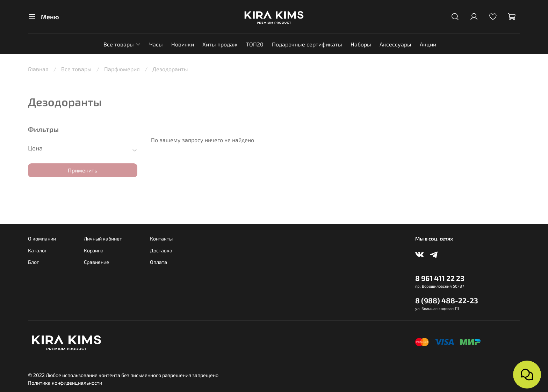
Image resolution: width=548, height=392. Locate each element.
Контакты (161, 239)
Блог (34, 262)
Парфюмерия (122, 69)
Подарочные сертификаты (307, 44)
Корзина (94, 250)
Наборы (361, 44)
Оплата (158, 262)
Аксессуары (395, 44)
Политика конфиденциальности (65, 383)
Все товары (122, 44)
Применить (82, 170)
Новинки (183, 44)
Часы (156, 44)
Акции (428, 44)
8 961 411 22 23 (440, 278)
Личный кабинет (103, 239)
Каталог (38, 250)
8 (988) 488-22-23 (447, 300)
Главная (38, 69)
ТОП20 (255, 44)
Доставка (161, 250)
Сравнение (96, 262)
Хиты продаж (220, 44)
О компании (42, 239)
